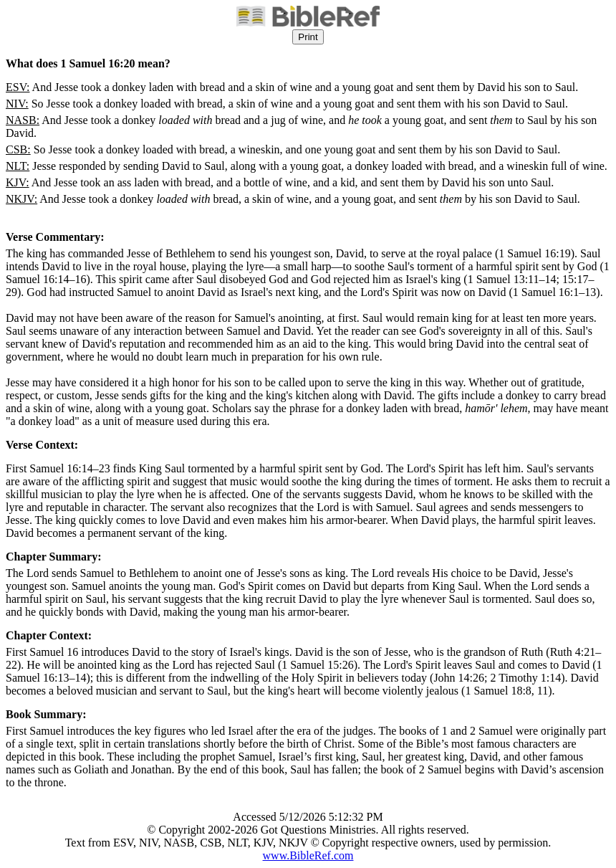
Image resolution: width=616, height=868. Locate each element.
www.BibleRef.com (308, 855)
